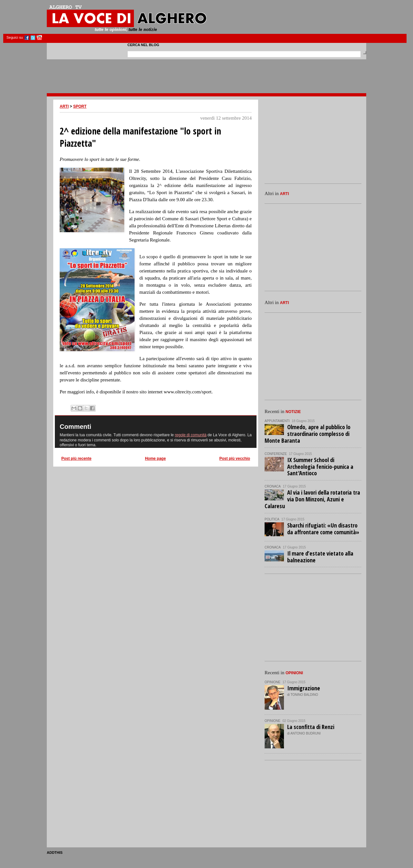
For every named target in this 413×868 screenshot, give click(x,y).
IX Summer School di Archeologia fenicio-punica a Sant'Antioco (320, 467)
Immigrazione (304, 688)
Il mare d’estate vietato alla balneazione (320, 557)
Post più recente (76, 459)
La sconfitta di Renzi (311, 727)
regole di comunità (191, 435)
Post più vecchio (235, 459)
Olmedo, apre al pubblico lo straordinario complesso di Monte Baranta (307, 434)
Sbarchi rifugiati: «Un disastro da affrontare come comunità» (323, 529)
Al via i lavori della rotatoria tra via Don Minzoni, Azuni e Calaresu (312, 499)
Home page (155, 459)
